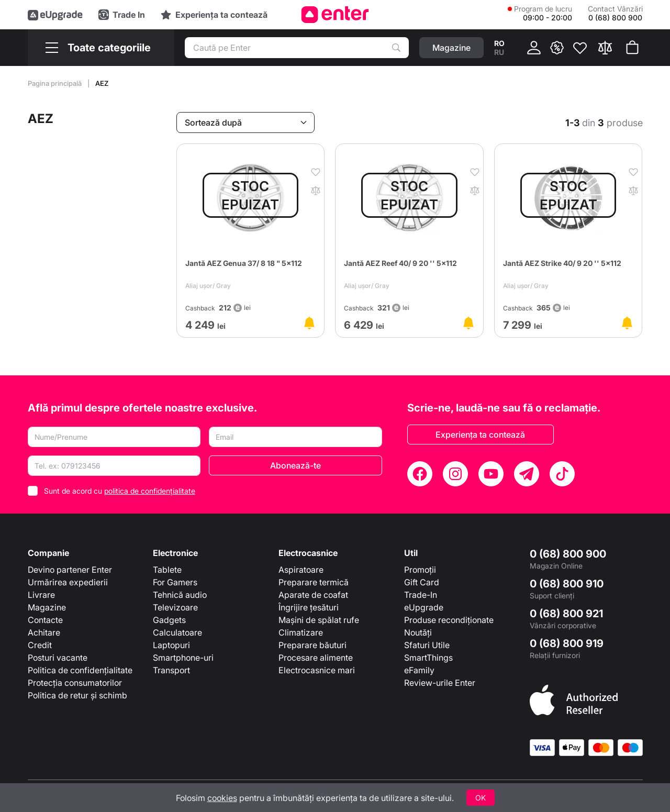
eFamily (419, 670)
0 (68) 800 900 (568, 554)
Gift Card (422, 582)
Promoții (420, 570)
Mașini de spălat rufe (319, 620)
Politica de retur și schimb (77, 695)
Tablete (167, 570)
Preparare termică (314, 582)
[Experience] (214, 15)
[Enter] (335, 15)
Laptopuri (171, 645)
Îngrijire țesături (309, 607)
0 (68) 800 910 (567, 584)
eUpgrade (424, 607)
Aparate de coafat (313, 595)
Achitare (44, 632)
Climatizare (301, 632)
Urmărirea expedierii (68, 582)
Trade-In (421, 595)
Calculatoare (177, 632)
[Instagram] (455, 474)
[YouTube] (491, 474)
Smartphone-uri (183, 658)
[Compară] (605, 48)
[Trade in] (122, 15)
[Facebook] (420, 474)
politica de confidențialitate (150, 491)
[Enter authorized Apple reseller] (574, 699)
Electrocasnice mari (317, 670)
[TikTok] (562, 474)
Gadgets (169, 620)
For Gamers (175, 582)
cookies (222, 798)
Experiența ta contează (480, 435)
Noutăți (418, 632)
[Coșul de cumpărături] (632, 48)
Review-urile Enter (440, 683)
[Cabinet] (534, 48)
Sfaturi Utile (427, 645)
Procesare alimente (316, 658)
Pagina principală (55, 83)
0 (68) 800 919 (567, 643)
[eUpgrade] (55, 15)
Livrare (41, 595)
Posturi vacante (58, 658)
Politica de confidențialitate (80, 670)
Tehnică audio (180, 595)
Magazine (47, 607)
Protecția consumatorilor (75, 683)
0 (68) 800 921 (566, 614)
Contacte (45, 620)
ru (499, 52)
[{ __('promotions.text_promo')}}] (557, 48)
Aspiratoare (301, 570)
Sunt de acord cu (120, 491)
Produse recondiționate (449, 620)
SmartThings (428, 658)
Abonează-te (295, 465)
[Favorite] (580, 48)
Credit (40, 645)
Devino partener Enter (70, 570)
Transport (171, 670)
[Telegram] (527, 474)
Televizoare (175, 607)
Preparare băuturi (312, 645)
